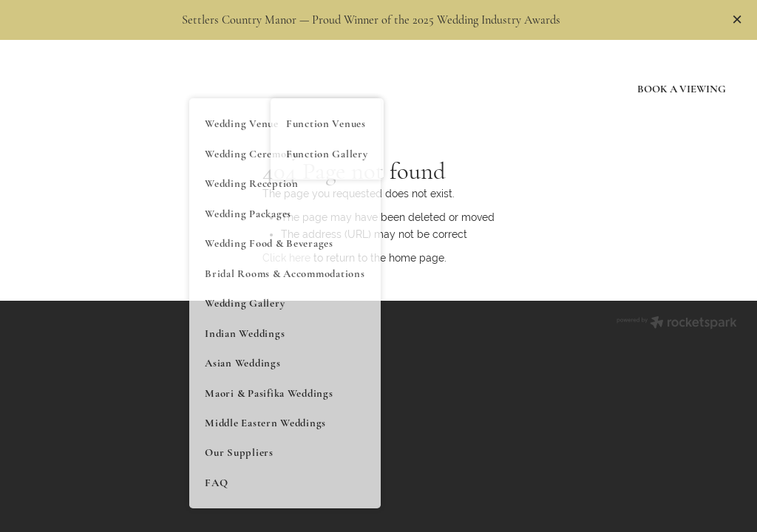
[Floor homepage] (92, 89)
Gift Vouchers (459, 75)
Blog (586, 75)
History (533, 75)
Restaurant (375, 75)
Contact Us (571, 100)
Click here (286, 258)
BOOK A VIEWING (682, 89)
